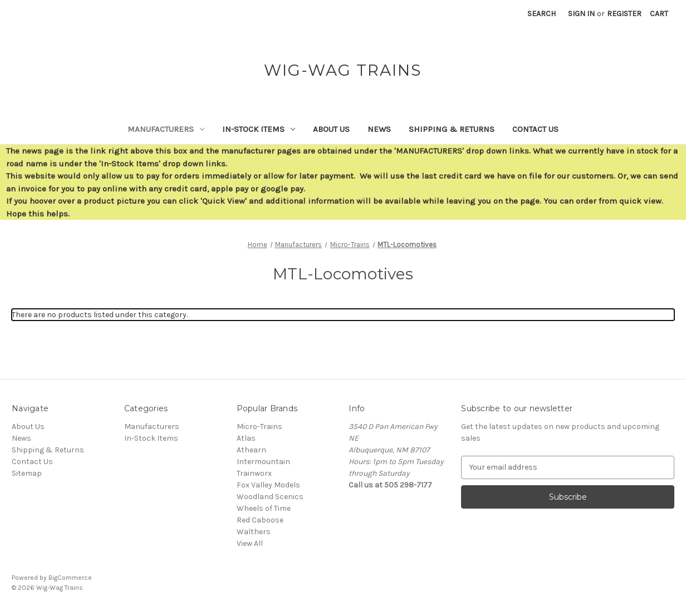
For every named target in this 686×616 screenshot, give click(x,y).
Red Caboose (260, 520)
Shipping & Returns (452, 129)
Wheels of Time (264, 508)
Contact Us (535, 129)
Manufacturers (166, 129)
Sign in (581, 14)
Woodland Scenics (270, 497)
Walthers (254, 532)
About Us (331, 129)
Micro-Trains (259, 427)
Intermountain (263, 462)
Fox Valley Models (268, 485)
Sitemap (27, 473)
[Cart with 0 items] (659, 14)
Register (624, 14)
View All (250, 543)
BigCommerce (70, 578)
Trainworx (254, 473)
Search (542, 14)
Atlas (246, 438)
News (379, 129)
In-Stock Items (259, 129)
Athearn (251, 450)
